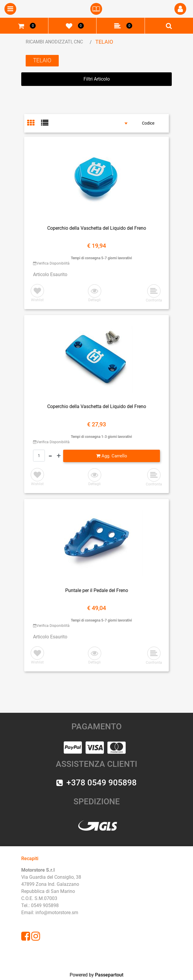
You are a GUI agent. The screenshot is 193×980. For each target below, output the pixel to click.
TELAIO (104, 42)
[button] (95, 294)
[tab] (34, 123)
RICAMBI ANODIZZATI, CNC (54, 42)
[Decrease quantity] (50, 456)
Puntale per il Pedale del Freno (97, 590)
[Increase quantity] (59, 456)
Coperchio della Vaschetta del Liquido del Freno (97, 228)
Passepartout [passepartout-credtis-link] (109, 975)
